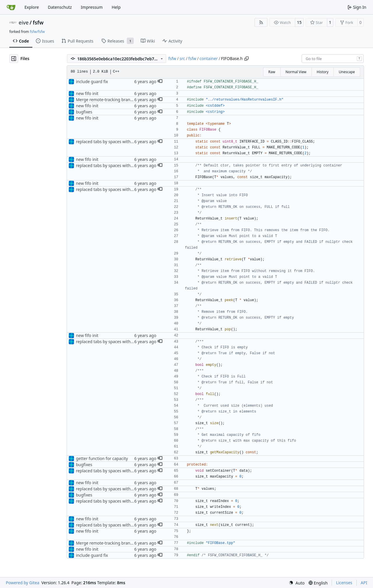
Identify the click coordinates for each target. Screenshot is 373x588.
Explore (32, 7)
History (323, 72)
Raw (272, 72)
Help (116, 7)
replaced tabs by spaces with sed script (113, 142)
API (364, 583)
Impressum (92, 7)
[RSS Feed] (261, 22)
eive (24, 22)
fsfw (38, 22)
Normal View (296, 72)
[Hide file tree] (14, 59)
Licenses (344, 583)
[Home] (11, 7)
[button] (160, 82)
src (182, 58)
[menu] (297, 583)
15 (299, 22)
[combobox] (333, 59)
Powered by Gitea (23, 583)
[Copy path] (247, 59)
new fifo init (87, 93)
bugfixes (84, 112)
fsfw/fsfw (37, 32)
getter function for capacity (102, 458)
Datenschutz (60, 7)
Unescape (347, 72)
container (209, 58)
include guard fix (92, 81)
